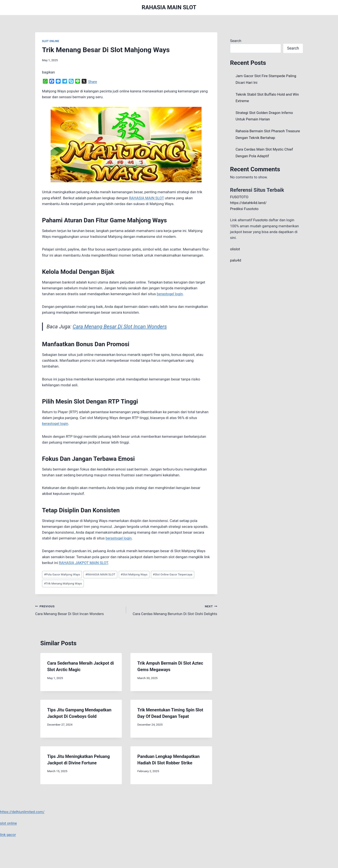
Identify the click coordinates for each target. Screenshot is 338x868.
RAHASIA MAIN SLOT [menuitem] (146, 198)
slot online (8, 823)
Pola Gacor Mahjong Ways (62, 574)
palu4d (236, 260)
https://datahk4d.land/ (248, 203)
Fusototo (261, 220)
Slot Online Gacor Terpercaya (173, 574)
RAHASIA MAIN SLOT (100, 574)
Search (236, 41)
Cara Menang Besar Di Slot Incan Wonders (120, 327)
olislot (235, 249)
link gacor (8, 835)
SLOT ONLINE (51, 41)
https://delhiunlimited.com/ (22, 812)
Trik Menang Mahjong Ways (63, 583)
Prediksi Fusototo (244, 209)
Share (93, 82)
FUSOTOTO (239, 197)
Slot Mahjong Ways (134, 574)
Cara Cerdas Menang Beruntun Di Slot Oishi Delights (173, 610)
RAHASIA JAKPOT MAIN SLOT (83, 563)
